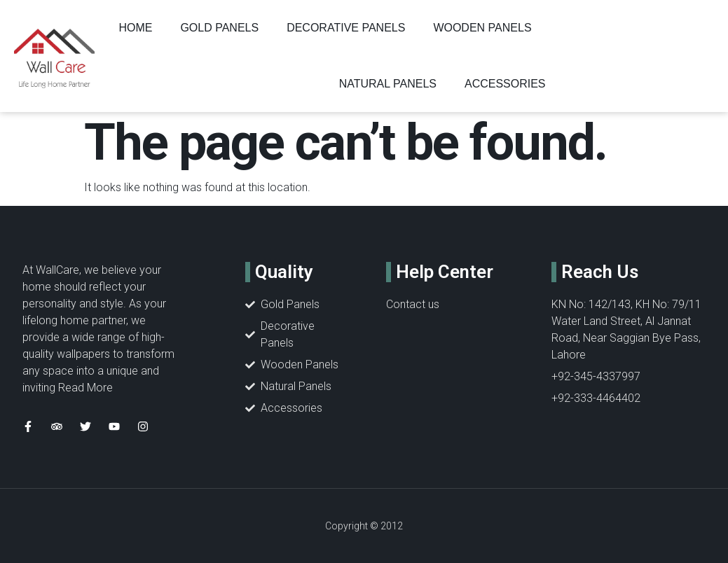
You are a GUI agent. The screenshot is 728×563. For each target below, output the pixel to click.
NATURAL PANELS (388, 84)
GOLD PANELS (219, 28)
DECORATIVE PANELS (346, 28)
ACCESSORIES (505, 84)
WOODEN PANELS (482, 28)
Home (135, 28)
